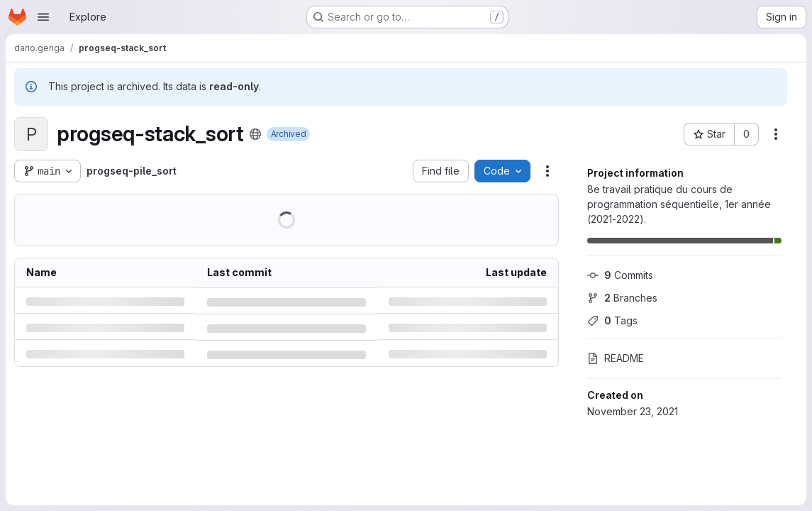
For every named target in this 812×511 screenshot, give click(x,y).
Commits (620, 275)
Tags (612, 320)
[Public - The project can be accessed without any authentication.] (255, 134)
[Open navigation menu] (43, 17)
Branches (622, 298)
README (616, 358)
